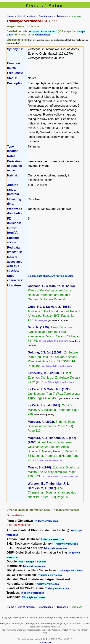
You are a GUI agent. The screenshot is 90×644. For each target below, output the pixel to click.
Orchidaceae (46, 16)
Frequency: (15, 73)
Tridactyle (62, 16)
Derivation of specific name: (14, 166)
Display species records (43, 31)
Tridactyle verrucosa (46, 521)
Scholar (41, 562)
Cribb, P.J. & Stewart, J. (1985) (49, 307)
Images (30, 562)
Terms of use (45, 642)
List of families (26, 16)
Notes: (12, 156)
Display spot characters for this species (51, 276)
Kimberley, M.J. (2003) (43, 373)
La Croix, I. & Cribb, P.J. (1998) (49, 389)
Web (21, 562)
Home (11, 16)
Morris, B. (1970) (39, 467)
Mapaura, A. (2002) (41, 422)
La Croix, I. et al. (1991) (44, 405)
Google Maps (43, 35)
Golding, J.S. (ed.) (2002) (45, 352)
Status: (12, 78)
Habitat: (13, 175)
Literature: (14, 285)
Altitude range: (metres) (13, 190)
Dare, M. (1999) (38, 327)
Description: (16, 83)
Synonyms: (15, 49)
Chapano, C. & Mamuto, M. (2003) (51, 286)
